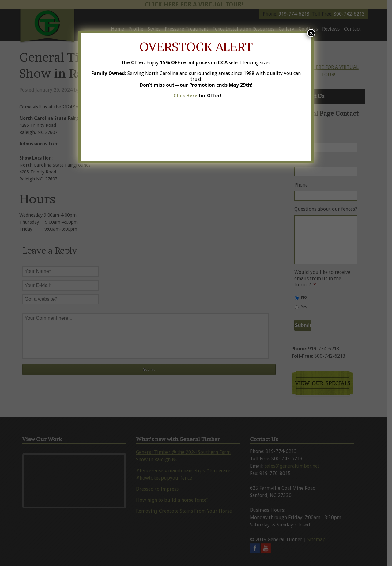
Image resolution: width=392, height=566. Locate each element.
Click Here (185, 96)
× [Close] (311, 33)
